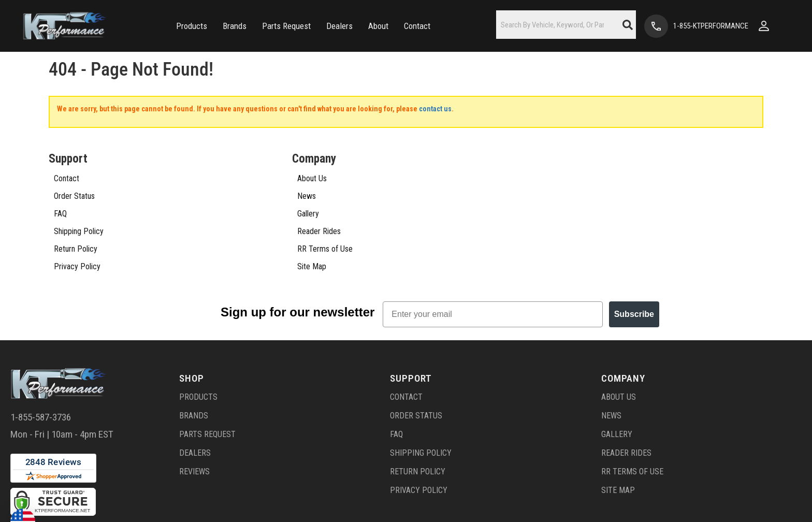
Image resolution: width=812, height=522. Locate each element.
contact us (435, 109)
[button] (192, 26)
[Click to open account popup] (764, 26)
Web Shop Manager (518, 504)
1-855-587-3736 (41, 365)
